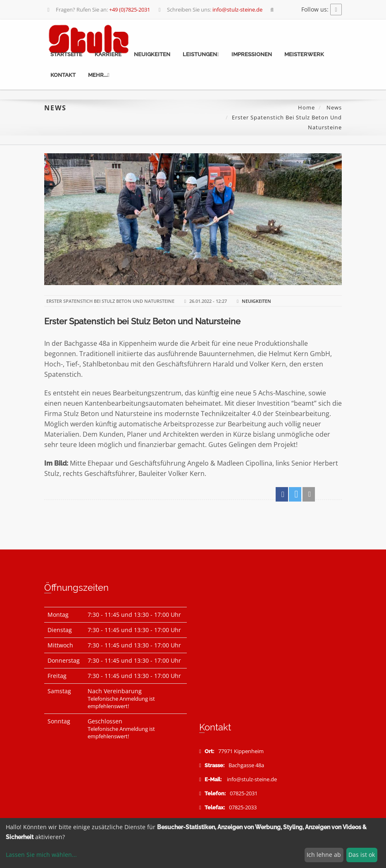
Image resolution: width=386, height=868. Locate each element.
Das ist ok (362, 855)
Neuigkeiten (152, 54)
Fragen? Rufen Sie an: (98, 10)
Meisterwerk (304, 54)
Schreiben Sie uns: (210, 10)
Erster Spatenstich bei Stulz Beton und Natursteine (142, 321)
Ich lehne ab (324, 855)
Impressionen (252, 54)
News (333, 107)
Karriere (108, 54)
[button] (282, 494)
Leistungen (201, 54)
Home (306, 107)
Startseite (66, 54)
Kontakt (63, 75)
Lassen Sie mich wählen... (41, 855)
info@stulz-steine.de (252, 779)
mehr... (99, 75)
